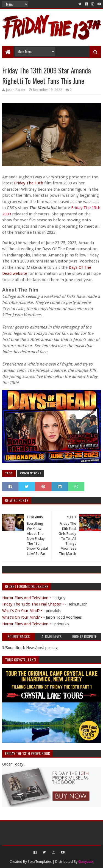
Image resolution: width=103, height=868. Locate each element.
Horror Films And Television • (27, 598)
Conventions (31, 473)
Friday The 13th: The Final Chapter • (33, 604)
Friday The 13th (29, 183)
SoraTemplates (40, 862)
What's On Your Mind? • (22, 611)
